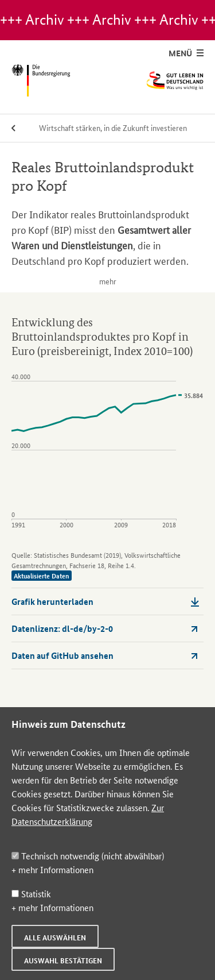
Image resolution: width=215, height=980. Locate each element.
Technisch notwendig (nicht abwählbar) (88, 856)
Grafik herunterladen (105, 601)
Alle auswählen (55, 937)
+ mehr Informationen (52, 869)
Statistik (31, 894)
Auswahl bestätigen (63, 960)
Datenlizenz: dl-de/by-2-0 (105, 628)
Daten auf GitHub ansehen (105, 655)
